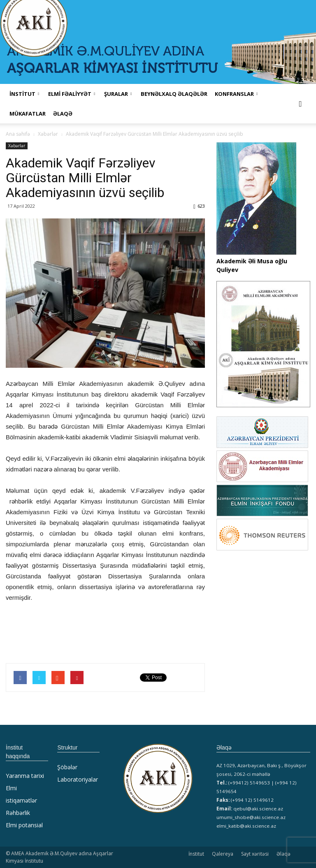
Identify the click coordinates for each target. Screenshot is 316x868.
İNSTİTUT (24, 94)
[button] (300, 104)
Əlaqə (63, 114)
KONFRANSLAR (236, 94)
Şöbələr (67, 767)
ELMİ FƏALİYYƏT (72, 94)
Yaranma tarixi (25, 776)
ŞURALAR (118, 94)
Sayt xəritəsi (255, 854)
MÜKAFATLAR (28, 114)
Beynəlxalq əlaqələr (174, 94)
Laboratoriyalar (78, 779)
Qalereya (223, 854)
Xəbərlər (17, 146)
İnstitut (196, 854)
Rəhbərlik (18, 813)
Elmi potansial (24, 825)
